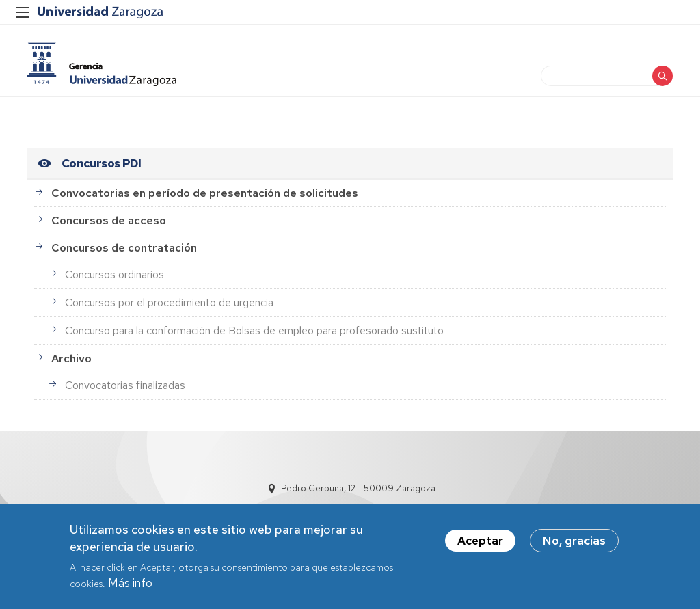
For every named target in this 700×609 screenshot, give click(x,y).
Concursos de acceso (109, 220)
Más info (130, 585)
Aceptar (480, 542)
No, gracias (574, 542)
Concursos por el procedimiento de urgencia (169, 302)
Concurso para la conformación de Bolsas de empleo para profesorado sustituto (254, 330)
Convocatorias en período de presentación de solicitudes (205, 193)
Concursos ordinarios (115, 274)
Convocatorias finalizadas (125, 385)
